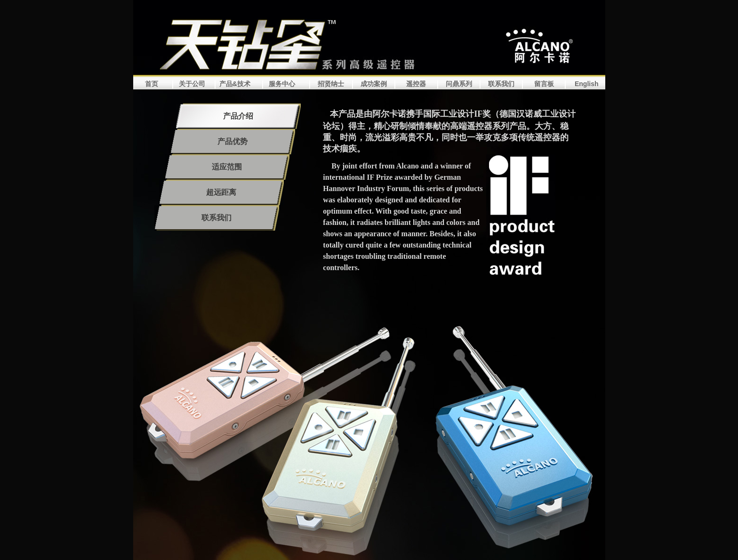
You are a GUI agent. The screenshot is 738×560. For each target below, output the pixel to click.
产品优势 (233, 141)
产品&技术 (235, 84)
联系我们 (501, 84)
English (587, 84)
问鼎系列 (459, 84)
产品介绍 (238, 116)
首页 (152, 84)
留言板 (544, 84)
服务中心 (282, 84)
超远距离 (221, 192)
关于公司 (192, 84)
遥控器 (416, 84)
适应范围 (227, 167)
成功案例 (374, 84)
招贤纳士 (331, 84)
